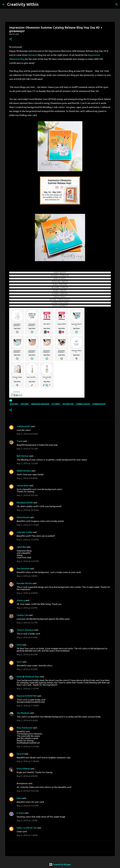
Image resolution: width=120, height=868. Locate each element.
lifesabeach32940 (25, 503)
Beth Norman (23, 456)
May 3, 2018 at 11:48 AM (28, 761)
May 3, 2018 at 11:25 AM (28, 747)
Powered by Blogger (60, 864)
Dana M (20, 754)
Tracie (20, 441)
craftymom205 (23, 426)
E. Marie (20, 813)
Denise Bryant (23, 517)
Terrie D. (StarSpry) (25, 630)
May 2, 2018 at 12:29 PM (28, 540)
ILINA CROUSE (60, 285)
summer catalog (83, 404)
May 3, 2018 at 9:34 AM (27, 720)
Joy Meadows (23, 713)
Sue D (19, 662)
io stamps (56, 404)
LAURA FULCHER (60, 303)
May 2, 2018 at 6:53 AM (27, 434)
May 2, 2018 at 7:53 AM (27, 463)
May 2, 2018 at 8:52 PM (27, 655)
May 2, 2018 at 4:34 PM (27, 593)
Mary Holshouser (24, 728)
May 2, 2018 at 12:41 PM (28, 561)
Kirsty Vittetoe (23, 769)
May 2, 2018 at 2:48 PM (27, 576)
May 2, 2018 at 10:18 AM (28, 510)
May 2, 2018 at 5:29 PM (27, 608)
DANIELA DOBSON (60, 275)
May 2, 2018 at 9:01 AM (27, 495)
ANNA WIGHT (60, 272)
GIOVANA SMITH (60, 281)
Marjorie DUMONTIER (27, 696)
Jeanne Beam (23, 486)
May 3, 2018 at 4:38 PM (27, 776)
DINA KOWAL (60, 278)
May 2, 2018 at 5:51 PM (27, 623)
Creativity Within (23, 4)
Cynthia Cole (22, 615)
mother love (68, 404)
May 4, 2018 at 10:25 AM (28, 791)
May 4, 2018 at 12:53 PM (28, 806)
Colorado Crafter (24, 532)
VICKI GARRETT (60, 306)
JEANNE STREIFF (60, 288)
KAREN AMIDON (60, 294)
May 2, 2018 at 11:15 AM (28, 525)
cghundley (21, 547)
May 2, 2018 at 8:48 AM (27, 478)
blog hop (14, 404)
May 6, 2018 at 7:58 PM (27, 835)
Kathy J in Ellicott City (27, 828)
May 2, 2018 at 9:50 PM (27, 669)
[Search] (42, 4)
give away (25, 404)
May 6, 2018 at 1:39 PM (27, 820)
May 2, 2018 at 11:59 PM (28, 706)
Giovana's (33, 55)
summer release (99, 404)
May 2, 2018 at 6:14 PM (27, 637)
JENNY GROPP (60, 291)
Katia (19, 798)
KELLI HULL (60, 297)
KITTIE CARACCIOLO (60, 300)
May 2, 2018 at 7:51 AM (27, 449)
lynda (19, 645)
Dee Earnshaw (23, 569)
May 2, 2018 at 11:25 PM (28, 689)
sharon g (21, 600)
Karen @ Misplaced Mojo (28, 677)
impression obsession (40, 404)
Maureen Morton (24, 583)
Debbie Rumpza (24, 471)
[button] (11, 39)
